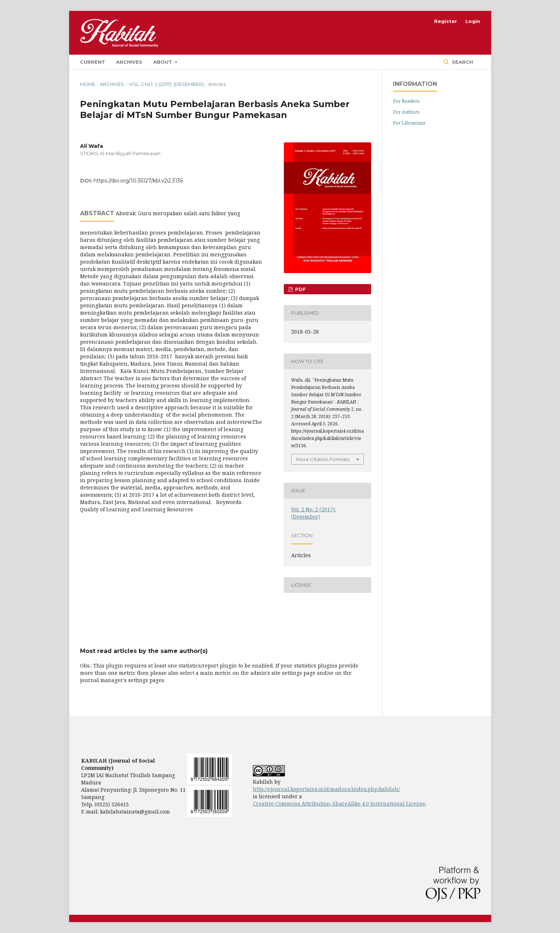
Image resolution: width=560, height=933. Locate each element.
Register (446, 21)
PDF (300, 289)
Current (93, 62)
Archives (129, 62)
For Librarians (409, 123)
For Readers (406, 101)
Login (473, 21)
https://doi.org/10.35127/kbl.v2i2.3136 (138, 181)
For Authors (406, 112)
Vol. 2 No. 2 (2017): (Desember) (166, 84)
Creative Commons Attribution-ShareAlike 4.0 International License (339, 804)
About (163, 62)
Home (88, 84)
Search (462, 62)
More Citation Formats (323, 459)
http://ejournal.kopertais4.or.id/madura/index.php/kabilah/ (326, 789)
